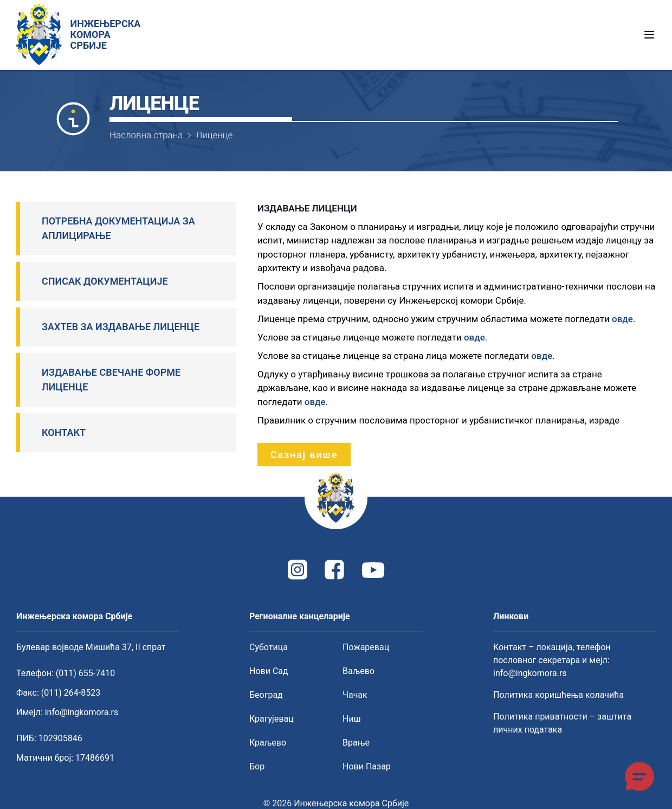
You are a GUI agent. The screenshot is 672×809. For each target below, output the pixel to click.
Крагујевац (272, 719)
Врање (356, 743)
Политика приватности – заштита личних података (562, 723)
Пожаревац (366, 647)
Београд (266, 695)
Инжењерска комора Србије (351, 803)
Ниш (352, 719)
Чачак (355, 695)
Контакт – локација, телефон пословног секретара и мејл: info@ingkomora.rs (552, 660)
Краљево (268, 743)
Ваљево (358, 671)
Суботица (269, 647)
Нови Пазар (367, 766)
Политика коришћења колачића (558, 695)
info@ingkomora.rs (82, 712)
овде (622, 319)
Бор (257, 766)
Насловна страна (146, 135)
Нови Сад (269, 671)
